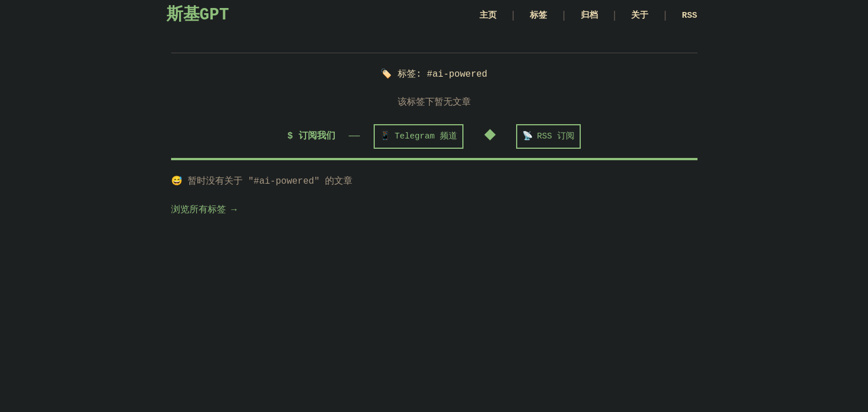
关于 (635, 16)
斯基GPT (198, 16)
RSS (688, 16)
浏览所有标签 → (204, 211)
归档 (581, 16)
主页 (473, 16)
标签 (527, 16)
